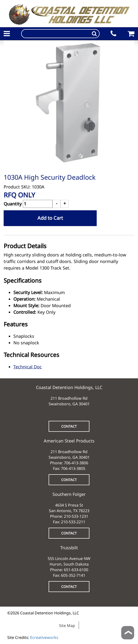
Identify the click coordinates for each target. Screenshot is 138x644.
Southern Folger (69, 494)
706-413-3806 (76, 463)
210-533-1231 (76, 516)
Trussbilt (69, 548)
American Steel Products (69, 441)
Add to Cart (50, 218)
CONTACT (69, 426)
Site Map (67, 626)
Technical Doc (28, 367)
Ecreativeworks (44, 637)
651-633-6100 (76, 570)
